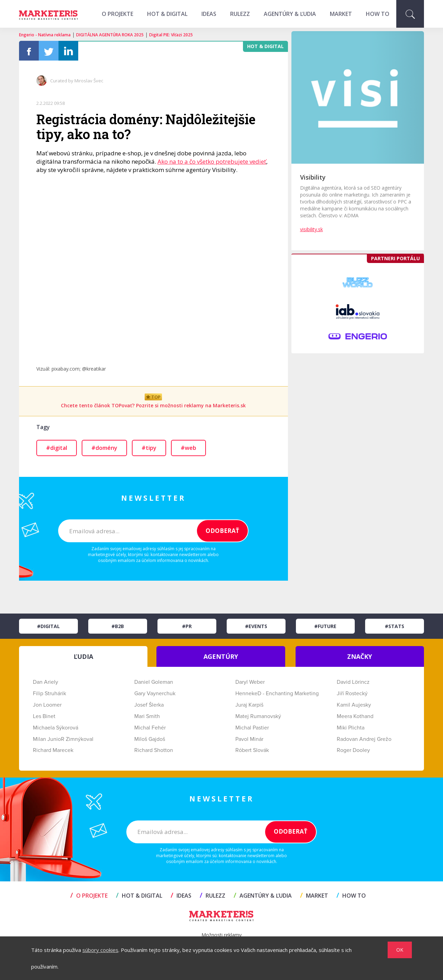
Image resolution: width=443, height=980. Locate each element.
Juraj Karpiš (249, 705)
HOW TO (378, 14)
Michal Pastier (252, 728)
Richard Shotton (154, 750)
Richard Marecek (53, 750)
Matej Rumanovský (258, 716)
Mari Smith (147, 716)
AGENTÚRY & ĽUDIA (290, 14)
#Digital (48, 626)
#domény (104, 448)
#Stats (395, 626)
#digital (57, 448)
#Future (325, 626)
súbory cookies (100, 950)
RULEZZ (240, 14)
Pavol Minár (249, 739)
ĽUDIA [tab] (83, 656)
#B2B (118, 626)
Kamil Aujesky (354, 705)
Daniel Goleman (154, 682)
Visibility (313, 177)
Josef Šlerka (149, 705)
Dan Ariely (46, 682)
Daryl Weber (250, 682)
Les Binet (44, 716)
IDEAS (209, 14)
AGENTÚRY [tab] (221, 656)
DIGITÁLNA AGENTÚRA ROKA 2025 (110, 35)
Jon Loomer (47, 705)
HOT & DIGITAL (167, 14)
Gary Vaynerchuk (155, 693)
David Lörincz (353, 682)
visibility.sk (311, 229)
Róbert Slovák (252, 750)
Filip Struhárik (49, 693)
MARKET (341, 14)
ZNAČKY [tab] (360, 656)
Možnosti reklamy (221, 935)
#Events (256, 626)
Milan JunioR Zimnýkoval (63, 739)
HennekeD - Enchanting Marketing (277, 693)
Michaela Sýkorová (56, 728)
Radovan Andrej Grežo (364, 739)
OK (400, 950)
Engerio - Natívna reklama (45, 35)
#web (188, 448)
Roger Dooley (353, 750)
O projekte (117, 14)
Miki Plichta (351, 728)
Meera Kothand (355, 716)
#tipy (149, 448)
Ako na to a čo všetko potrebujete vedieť (212, 161)
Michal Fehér (150, 728)
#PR (187, 626)
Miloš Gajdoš (150, 739)
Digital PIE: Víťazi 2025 (171, 35)
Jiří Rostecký (352, 693)
